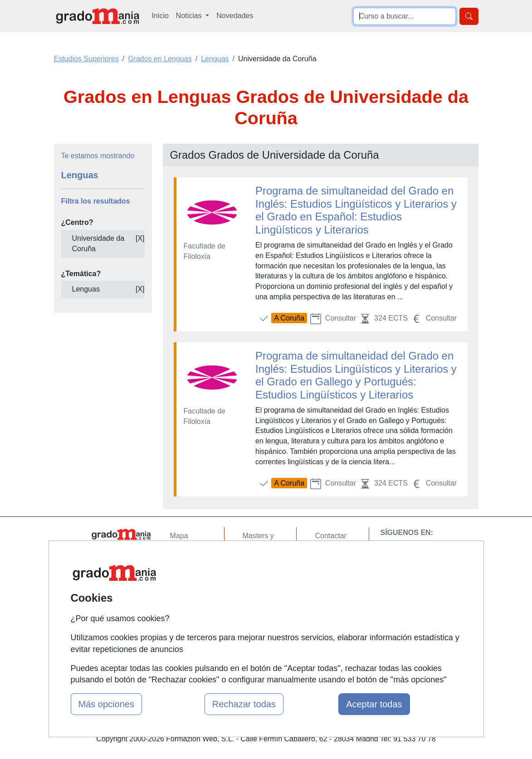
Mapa (179, 536)
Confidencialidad (342, 553)
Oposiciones (263, 627)
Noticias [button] (190, 16)
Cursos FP (260, 563)
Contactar (330, 536)
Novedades (235, 16)
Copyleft (328, 588)
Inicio (160, 16)
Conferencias (264, 581)
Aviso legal (332, 571)
